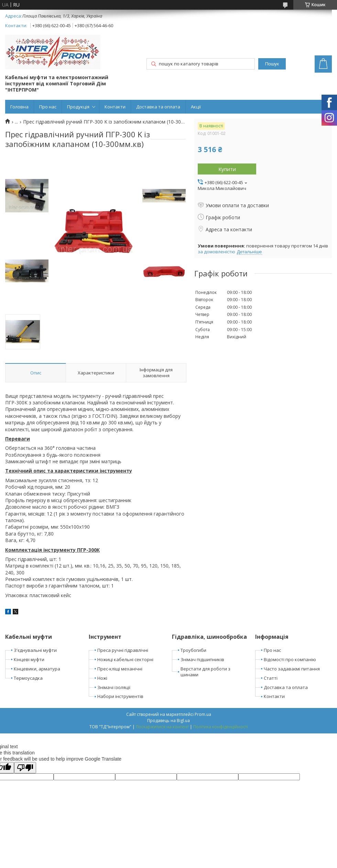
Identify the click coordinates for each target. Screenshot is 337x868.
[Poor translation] (25, 768)
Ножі (102, 678)
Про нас (48, 107)
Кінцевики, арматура (37, 669)
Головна (19, 107)
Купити (227, 169)
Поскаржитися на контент (162, 727)
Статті (271, 678)
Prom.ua (203, 714)
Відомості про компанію (290, 659)
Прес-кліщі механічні (120, 669)
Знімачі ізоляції (114, 687)
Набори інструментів (120, 696)
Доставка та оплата (158, 107)
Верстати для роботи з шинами (205, 672)
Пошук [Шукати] (272, 64)
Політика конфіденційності (221, 727)
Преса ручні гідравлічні (123, 650)
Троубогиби (193, 650)
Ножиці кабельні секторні (125, 659)
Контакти (115, 107)
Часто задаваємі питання (292, 669)
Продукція (78, 107)
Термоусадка (28, 678)
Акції (196, 107)
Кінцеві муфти (29, 659)
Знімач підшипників (202, 659)
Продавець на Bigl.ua (168, 721)
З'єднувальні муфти (35, 650)
